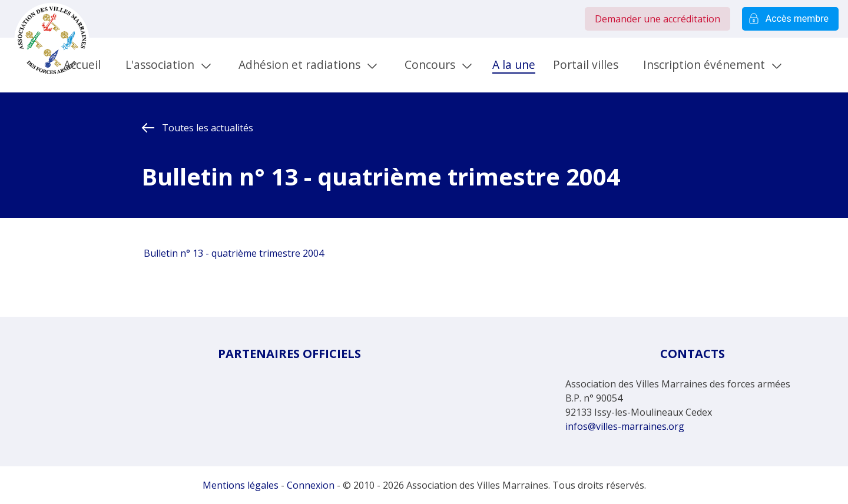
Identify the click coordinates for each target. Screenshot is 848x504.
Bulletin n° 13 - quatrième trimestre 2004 (233, 253)
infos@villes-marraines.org (625, 426)
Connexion (311, 485)
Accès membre (790, 19)
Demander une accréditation (657, 19)
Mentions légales (241, 485)
